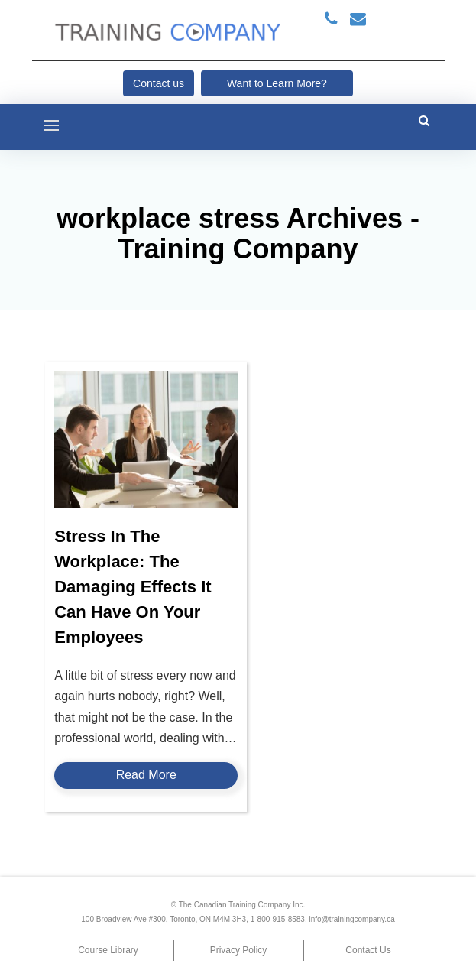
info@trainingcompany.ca (351, 919)
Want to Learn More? (277, 83)
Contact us (159, 83)
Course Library (108, 950)
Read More (146, 775)
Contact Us (368, 950)
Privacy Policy (239, 950)
